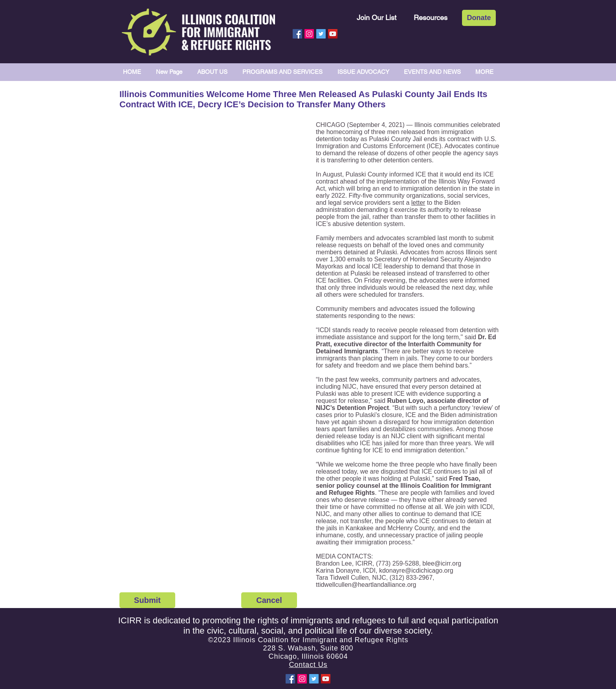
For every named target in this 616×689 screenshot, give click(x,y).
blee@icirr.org (442, 563)
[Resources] (431, 17)
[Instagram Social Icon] (309, 34)
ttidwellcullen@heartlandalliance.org (366, 585)
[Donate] (479, 18)
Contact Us (308, 665)
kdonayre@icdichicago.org (416, 570)
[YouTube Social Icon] (333, 34)
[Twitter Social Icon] (321, 34)
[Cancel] (269, 600)
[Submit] (147, 600)
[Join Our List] (377, 17)
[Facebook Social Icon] (297, 34)
